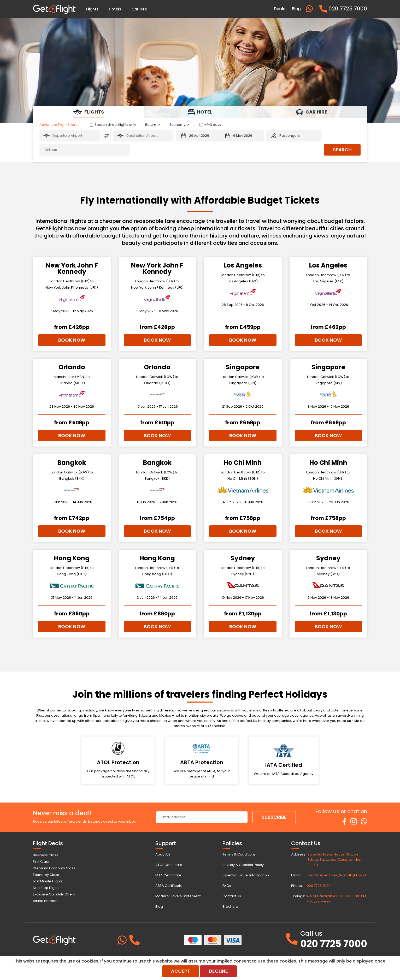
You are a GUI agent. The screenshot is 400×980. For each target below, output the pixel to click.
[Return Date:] (242, 136)
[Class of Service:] (179, 125)
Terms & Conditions (239, 854)
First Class (41, 862)
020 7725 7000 (319, 886)
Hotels (115, 9)
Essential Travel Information (246, 875)
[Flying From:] (70, 136)
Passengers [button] (290, 136)
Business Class (45, 855)
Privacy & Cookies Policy (243, 865)
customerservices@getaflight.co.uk (337, 875)
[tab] (89, 112)
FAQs (227, 886)
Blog (159, 907)
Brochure (230, 907)
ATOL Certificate (169, 865)
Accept (181, 971)
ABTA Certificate (169, 886)
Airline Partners (46, 901)
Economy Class (46, 875)
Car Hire (139, 9)
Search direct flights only (115, 125)
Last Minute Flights (48, 881)
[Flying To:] (143, 136)
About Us (163, 854)
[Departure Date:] (198, 136)
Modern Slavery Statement (178, 896)
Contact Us (232, 896)
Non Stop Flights (46, 888)
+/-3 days (213, 125)
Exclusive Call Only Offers (54, 894)
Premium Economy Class (54, 868)
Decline (218, 971)
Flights (92, 9)
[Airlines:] (85, 150)
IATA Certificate (168, 875)
